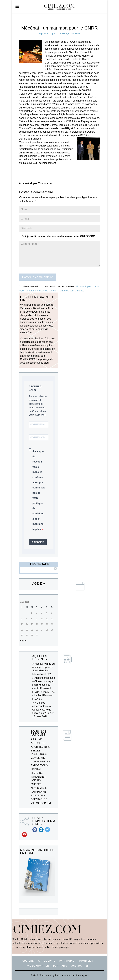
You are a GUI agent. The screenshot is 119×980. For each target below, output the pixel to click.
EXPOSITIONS (39, 765)
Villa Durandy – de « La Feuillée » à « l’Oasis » (44, 696)
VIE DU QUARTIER (38, 966)
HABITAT (36, 769)
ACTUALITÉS (60, 34)
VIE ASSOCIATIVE (41, 803)
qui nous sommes (62, 975)
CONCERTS (74, 34)
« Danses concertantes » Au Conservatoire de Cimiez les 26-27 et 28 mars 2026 (43, 710)
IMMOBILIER (38, 777)
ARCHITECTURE (41, 747)
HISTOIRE (37, 773)
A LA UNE (36, 739)
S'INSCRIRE (38, 542)
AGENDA (77, 966)
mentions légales (80, 975)
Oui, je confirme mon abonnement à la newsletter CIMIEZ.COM (57, 236)
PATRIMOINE (39, 792)
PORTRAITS (38, 796)
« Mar (23, 641)
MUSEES (36, 784)
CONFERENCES (41, 762)
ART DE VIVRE (46, 961)
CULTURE (28, 961)
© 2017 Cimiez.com (41, 975)
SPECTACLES (39, 799)
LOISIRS (36, 780)
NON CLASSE (39, 788)
